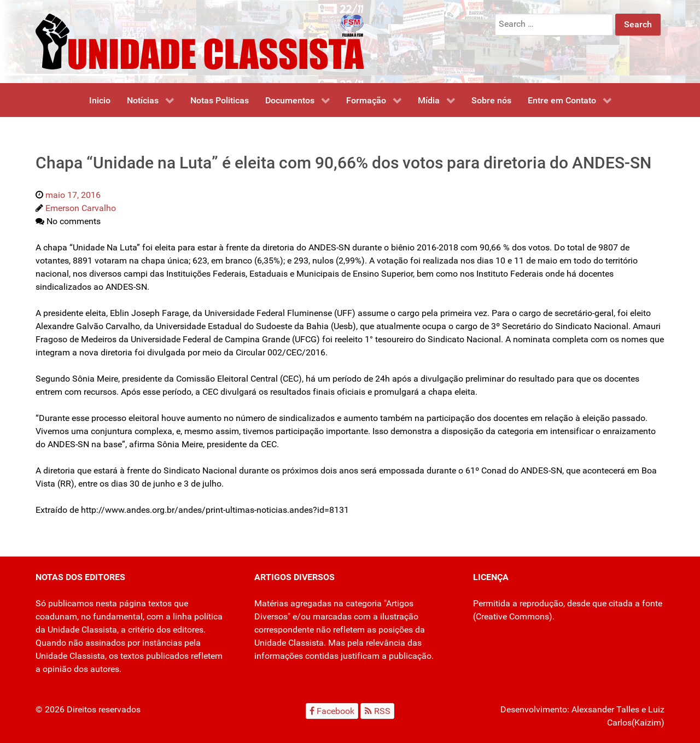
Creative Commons (512, 616)
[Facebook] (332, 711)
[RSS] (377, 711)
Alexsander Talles (605, 709)
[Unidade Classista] (200, 41)
